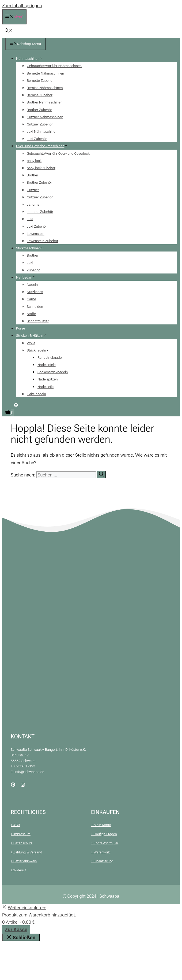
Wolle (31, 343)
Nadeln (32, 285)
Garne (31, 299)
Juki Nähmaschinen (42, 132)
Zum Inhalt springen (22, 6)
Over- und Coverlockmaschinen (44, 146)
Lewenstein (36, 234)
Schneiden (35, 307)
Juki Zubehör (37, 139)
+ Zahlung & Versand (26, 852)
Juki (30, 219)
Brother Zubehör (39, 110)
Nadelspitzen (48, 379)
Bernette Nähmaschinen (45, 73)
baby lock (34, 161)
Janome (33, 204)
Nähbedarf (28, 277)
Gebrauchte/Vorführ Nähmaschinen (54, 66)
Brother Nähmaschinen (45, 102)
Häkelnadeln (36, 394)
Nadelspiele (47, 365)
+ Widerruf (18, 870)
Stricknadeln (40, 350)
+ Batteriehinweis (24, 861)
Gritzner (33, 190)
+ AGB (15, 825)
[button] (9, 31)
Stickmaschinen (32, 248)
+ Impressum (21, 834)
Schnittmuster (38, 321)
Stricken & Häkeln (33, 336)
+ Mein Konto (101, 825)
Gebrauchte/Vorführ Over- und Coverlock (58, 154)
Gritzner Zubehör (40, 124)
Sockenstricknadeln (53, 372)
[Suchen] (101, 475)
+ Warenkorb (101, 852)
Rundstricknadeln (51, 358)
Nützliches (35, 292)
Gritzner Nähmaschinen (45, 117)
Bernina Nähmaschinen (45, 88)
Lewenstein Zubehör (42, 241)
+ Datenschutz (22, 843)
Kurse (20, 328)
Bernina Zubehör (40, 95)
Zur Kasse (16, 929)
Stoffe (31, 314)
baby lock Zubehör (41, 168)
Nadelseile (45, 387)
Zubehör (33, 270)
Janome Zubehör (40, 212)
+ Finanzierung (102, 861)
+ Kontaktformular (105, 843)
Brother (33, 175)
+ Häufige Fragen (104, 834)
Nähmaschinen (31, 59)
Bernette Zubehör (40, 81)
